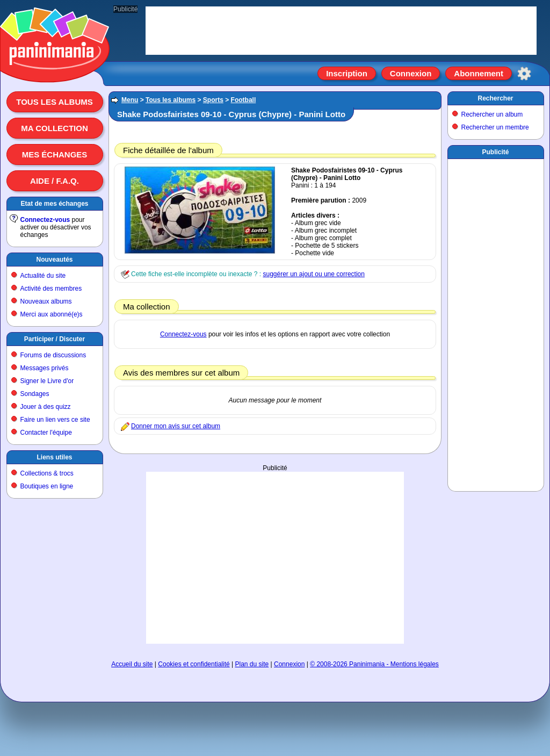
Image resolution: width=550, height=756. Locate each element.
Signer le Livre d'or (47, 381)
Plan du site (252, 664)
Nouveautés (54, 260)
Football (244, 100)
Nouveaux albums (46, 301)
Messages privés (45, 368)
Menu (130, 100)
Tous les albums (55, 102)
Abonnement (479, 73)
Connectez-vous (45, 220)
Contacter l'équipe (46, 433)
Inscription (347, 73)
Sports (213, 100)
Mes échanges (55, 154)
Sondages (35, 394)
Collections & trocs (47, 473)
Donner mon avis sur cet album (176, 426)
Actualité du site (43, 276)
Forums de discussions (53, 355)
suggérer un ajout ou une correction (313, 274)
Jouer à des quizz (46, 407)
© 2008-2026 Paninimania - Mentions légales (374, 664)
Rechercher (495, 98)
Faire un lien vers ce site (55, 420)
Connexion (411, 73)
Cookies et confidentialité (194, 664)
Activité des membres (51, 289)
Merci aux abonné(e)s (52, 314)
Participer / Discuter (55, 339)
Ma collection (54, 128)
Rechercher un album (492, 114)
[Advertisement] (275, 558)
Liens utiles (54, 457)
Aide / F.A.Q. (55, 181)
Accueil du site (132, 664)
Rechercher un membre (495, 127)
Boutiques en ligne (47, 486)
